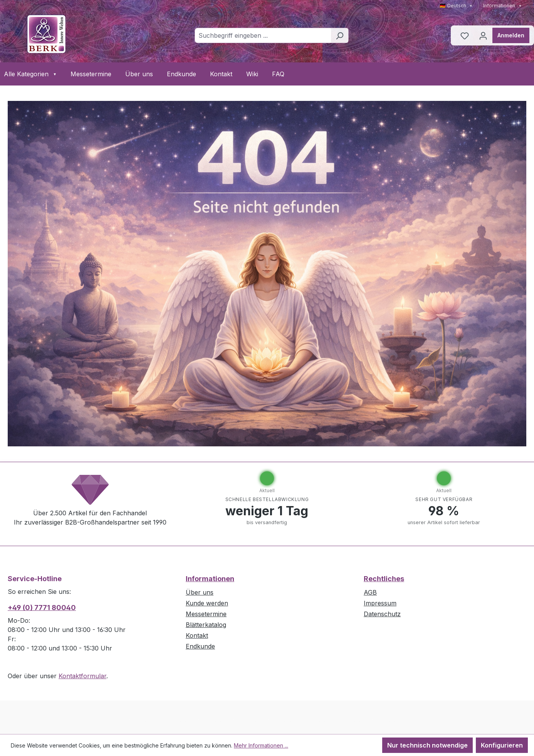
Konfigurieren (502, 745)
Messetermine (91, 74)
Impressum (380, 603)
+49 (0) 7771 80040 (42, 608)
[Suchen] (340, 35)
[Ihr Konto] (483, 35)
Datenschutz (382, 614)
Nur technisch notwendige (427, 745)
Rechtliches (384, 579)
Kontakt (221, 74)
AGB (370, 592)
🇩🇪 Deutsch (456, 6)
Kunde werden (207, 603)
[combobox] (263, 35)
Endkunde (181, 74)
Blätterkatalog (206, 625)
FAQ (278, 74)
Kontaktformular (82, 676)
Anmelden (511, 35)
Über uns (139, 74)
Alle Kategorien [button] (30, 74)
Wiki (252, 74)
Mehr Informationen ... (261, 745)
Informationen (502, 6)
